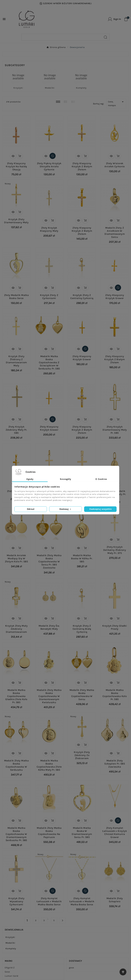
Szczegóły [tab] (65, 479)
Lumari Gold (11, 976)
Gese (7, 972)
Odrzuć (31, 509)
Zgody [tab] (30, 479)
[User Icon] (114, 19)
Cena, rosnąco (116, 103)
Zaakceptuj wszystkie (100, 509)
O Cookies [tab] (101, 479)
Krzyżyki (18, 88)
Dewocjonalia (14, 930)
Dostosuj (65, 509)
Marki (9, 961)
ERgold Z (10, 968)
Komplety (81, 88)
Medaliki (50, 88)
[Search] (62, 37)
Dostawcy (75, 961)
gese (71, 968)
